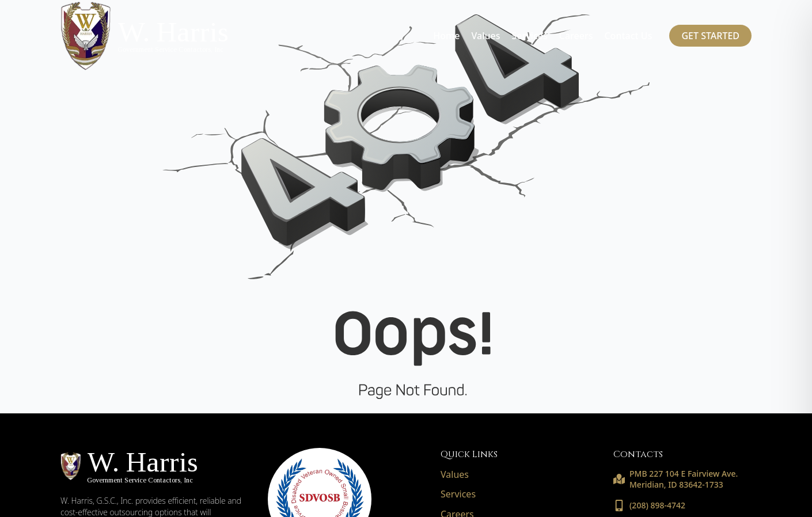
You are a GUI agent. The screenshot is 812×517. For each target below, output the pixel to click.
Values (485, 36)
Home (446, 36)
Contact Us (628, 36)
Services (529, 36)
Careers (576, 36)
